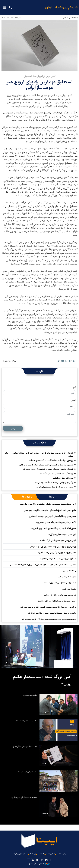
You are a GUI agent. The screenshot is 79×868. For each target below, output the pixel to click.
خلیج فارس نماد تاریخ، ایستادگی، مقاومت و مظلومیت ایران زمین (50, 510)
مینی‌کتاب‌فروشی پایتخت (27, 772)
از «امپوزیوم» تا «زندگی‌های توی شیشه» (60, 583)
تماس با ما (51, 854)
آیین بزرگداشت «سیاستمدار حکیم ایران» (42, 680)
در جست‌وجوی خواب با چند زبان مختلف (60, 595)
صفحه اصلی (73, 18)
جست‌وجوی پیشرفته (20, 854)
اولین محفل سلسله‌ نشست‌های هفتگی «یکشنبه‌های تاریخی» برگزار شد (48, 504)
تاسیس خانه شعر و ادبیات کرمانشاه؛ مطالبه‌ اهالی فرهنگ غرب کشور (46, 465)
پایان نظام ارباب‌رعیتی (67, 577)
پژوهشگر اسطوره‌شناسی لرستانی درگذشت (57, 474)
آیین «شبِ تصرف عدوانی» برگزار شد (62, 534)
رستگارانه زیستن (69, 571)
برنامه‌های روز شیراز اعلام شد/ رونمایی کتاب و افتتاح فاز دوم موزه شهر (48, 607)
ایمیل (73, 400)
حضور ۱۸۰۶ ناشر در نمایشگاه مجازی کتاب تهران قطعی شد (53, 528)
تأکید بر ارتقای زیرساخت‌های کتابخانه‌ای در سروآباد (56, 522)
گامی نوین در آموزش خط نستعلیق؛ (39, 76)
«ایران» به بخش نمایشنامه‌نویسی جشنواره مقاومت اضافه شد (52, 613)
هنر (65, 18)
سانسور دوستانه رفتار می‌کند (27, 721)
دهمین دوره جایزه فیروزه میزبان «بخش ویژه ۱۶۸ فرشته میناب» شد (49, 619)
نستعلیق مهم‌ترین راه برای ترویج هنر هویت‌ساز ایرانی (39, 85)
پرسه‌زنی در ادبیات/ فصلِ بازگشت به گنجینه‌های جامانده (51, 460)
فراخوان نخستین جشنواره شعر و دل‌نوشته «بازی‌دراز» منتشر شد (48, 469)
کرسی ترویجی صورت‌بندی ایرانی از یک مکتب (58, 540)
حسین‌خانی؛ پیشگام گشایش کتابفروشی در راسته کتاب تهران (52, 516)
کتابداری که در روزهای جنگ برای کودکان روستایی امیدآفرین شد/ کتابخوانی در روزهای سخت (39, 455)
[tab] (52, 497)
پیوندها (33, 854)
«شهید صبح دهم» (69, 589)
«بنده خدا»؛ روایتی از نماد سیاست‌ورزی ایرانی (55, 487)
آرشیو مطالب (62, 854)
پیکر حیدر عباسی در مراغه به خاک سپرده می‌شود (54, 482)
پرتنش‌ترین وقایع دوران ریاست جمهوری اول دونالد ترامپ (53, 547)
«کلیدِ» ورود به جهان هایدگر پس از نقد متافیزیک (56, 553)
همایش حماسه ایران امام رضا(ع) (24, 797)
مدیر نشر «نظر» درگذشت (63, 478)
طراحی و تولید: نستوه (39, 864)
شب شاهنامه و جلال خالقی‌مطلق (25, 746)
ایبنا (61, 10)
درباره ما (41, 854)
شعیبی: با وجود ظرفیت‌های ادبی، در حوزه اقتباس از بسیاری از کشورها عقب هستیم (43, 565)
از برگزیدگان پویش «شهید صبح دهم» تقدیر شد (57, 559)
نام (75, 387)
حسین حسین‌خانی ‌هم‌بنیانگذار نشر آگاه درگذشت (57, 601)
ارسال (13, 428)
